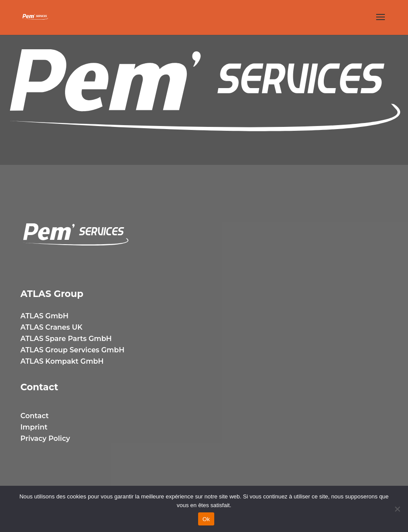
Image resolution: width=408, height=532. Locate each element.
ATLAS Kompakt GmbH (62, 361)
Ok (206, 519)
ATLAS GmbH (45, 316)
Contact (35, 416)
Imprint (34, 427)
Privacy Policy (45, 438)
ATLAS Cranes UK (51, 327)
